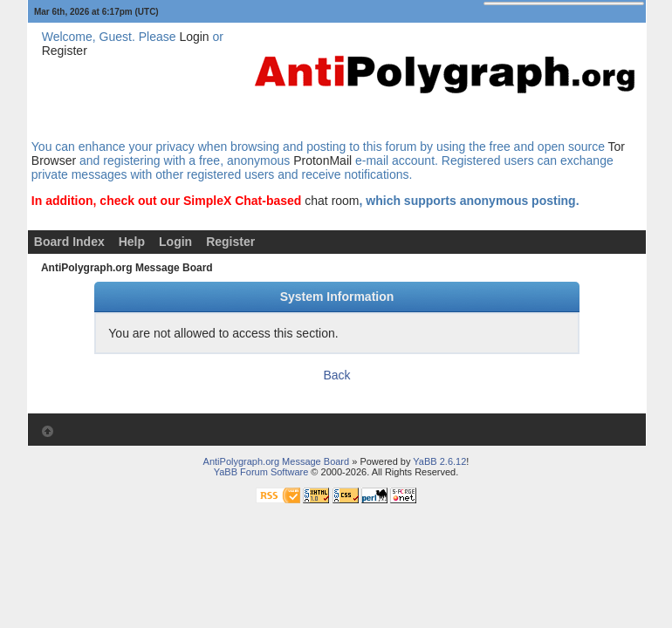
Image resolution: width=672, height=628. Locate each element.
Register (65, 51)
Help (132, 242)
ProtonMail (322, 160)
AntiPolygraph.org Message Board (127, 268)
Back (336, 375)
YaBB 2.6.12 (439, 461)
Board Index (69, 242)
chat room (332, 201)
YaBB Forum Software (261, 472)
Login (194, 37)
